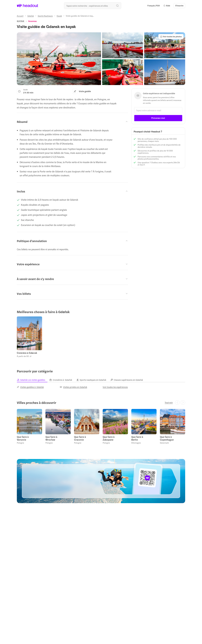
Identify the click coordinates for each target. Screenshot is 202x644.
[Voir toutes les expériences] (115, 387)
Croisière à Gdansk (27, 353)
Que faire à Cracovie (80, 438)
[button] (167, 6)
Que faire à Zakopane (109, 438)
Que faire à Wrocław (51, 438)
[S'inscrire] (179, 6)
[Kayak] (59, 16)
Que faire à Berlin (137, 438)
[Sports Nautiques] (45, 16)
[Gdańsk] (31, 16)
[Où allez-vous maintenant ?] (93, 6)
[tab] (33, 380)
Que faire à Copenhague (167, 438)
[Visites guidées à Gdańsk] (30, 387)
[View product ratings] (32, 21)
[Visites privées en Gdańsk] (73, 387)
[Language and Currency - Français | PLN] (154, 6)
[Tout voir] (169, 402)
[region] (101, 337)
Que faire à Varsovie (23, 438)
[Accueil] (20, 16)
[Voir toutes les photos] (171, 37)
